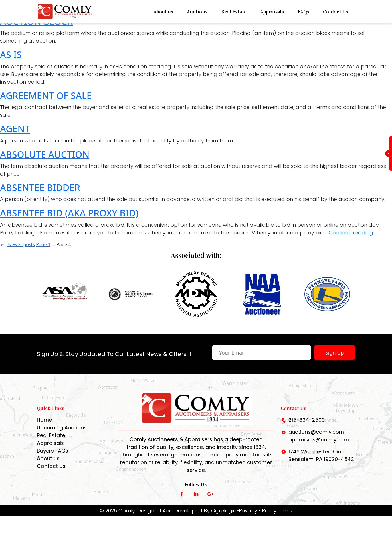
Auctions (197, 12)
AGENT (15, 129)
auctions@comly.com (316, 439)
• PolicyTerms (275, 517)
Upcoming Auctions (62, 434)
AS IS (11, 54)
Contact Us (336, 12)
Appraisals (272, 12)
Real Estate (234, 12)
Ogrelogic (224, 517)
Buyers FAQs (52, 457)
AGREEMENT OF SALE (46, 95)
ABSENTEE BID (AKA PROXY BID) (69, 213)
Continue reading (351, 233)
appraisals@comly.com (319, 446)
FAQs (303, 12)
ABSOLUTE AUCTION (45, 154)
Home (44, 427)
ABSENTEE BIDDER (40, 187)
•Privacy (247, 517)
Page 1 (43, 244)
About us (163, 12)
